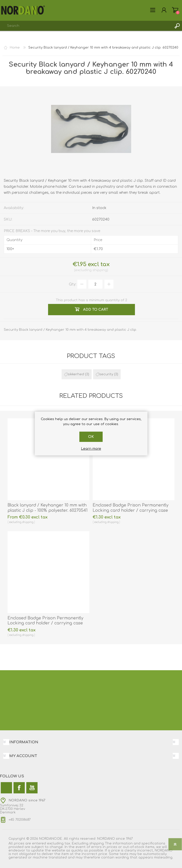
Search (177, 26)
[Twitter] (6, 788)
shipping (100, 270)
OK (91, 437)
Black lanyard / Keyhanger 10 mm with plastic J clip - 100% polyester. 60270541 (48, 508)
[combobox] (86, 26)
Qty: (73, 284)
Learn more (91, 449)
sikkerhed (76, 374)
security (106, 374)
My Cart (175, 10)
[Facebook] (19, 788)
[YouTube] (32, 788)
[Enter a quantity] (95, 284)
